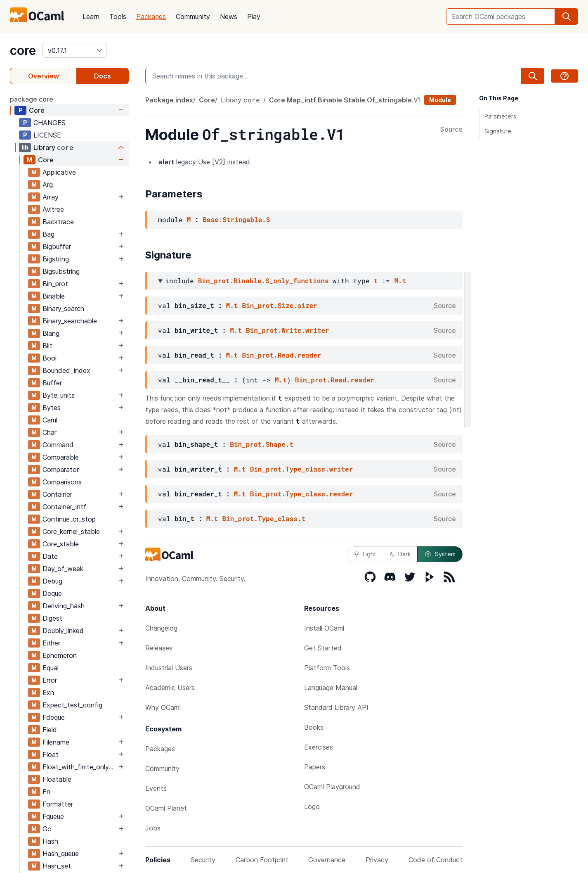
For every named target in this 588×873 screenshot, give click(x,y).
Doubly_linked (63, 631)
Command (58, 445)
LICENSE (47, 135)
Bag (48, 234)
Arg (48, 185)
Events (156, 788)
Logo (312, 807)
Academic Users (170, 688)
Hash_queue (61, 854)
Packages (151, 17)
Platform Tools (327, 668)
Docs (103, 76)
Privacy (377, 860)
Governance (327, 860)
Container (57, 494)
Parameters (500, 116)
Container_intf (64, 507)
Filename (56, 742)
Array (51, 197)
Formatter (58, 804)
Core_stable (61, 544)
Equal (51, 668)
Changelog (161, 628)
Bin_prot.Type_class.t (264, 518)
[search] (567, 17)
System (440, 554)
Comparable (61, 457)
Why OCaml (163, 707)
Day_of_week (63, 569)
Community (193, 17)
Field (50, 730)
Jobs (153, 828)
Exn (48, 693)
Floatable (57, 779)
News (229, 17)
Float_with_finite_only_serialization (80, 767)
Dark (400, 554)
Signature (498, 131)
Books (314, 727)
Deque (52, 593)
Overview (44, 76)
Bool (50, 358)
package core (32, 99)
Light (365, 554)
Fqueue (53, 816)
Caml (50, 420)
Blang (51, 333)
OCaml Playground (332, 787)
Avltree (53, 209)
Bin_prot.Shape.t (262, 444)
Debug (52, 581)
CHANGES (50, 123)
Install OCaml (324, 628)
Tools (118, 17)
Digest (52, 618)
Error (50, 680)
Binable (54, 296)
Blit (47, 346)
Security (203, 860)
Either (51, 643)
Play (254, 17)
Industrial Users (169, 668)
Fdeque (54, 717)
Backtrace (58, 222)
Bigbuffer (57, 247)
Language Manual (331, 688)
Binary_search (63, 308)
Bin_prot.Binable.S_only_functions (263, 281)
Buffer (52, 383)
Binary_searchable (70, 321)
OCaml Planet (166, 808)
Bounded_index (66, 370)
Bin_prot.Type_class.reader (302, 494)
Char (50, 432)
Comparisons (62, 482)
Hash (50, 841)
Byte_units (59, 395)
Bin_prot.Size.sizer (279, 305)
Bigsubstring (61, 271)
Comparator (61, 470)
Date (50, 556)
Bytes (52, 408)
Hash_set (57, 866)
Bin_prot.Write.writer (288, 330)
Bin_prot (55, 284)
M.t (400, 281)
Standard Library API (336, 707)
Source (451, 130)
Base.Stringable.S (236, 219)
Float (51, 754)
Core (37, 110)
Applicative (59, 172)
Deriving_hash (64, 606)
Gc (47, 829)
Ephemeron (60, 655)
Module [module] (440, 100)
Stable (354, 100)
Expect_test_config (72, 705)
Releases (159, 648)
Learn (91, 17)
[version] (74, 50)
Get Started (323, 648)
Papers (315, 767)
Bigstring (56, 259)
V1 (417, 100)
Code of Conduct (436, 860)
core (23, 50)
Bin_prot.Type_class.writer (302, 469)
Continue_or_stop (69, 519)
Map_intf (301, 100)
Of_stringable (389, 100)
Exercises (319, 747)
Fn (46, 792)
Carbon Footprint (262, 860)
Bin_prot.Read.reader (281, 355)
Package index (169, 100)
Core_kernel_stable (71, 531)
